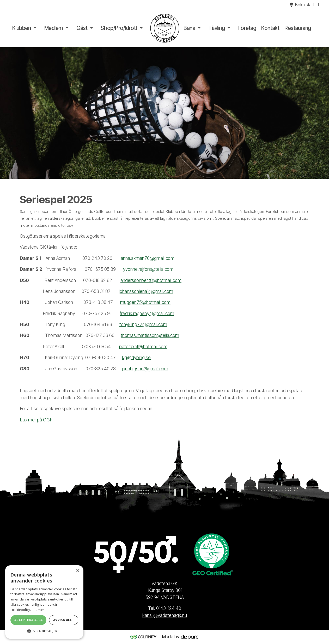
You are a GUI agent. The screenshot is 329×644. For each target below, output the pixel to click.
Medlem (54, 28)
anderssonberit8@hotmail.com (151, 280)
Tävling (217, 28)
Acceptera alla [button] (29, 620)
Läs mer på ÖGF (36, 420)
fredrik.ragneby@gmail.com (147, 313)
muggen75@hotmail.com (145, 302)
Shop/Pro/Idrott (119, 28)
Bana (189, 28)
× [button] (78, 571)
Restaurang (298, 28)
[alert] (44, 602)
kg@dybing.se (136, 357)
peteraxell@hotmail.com (143, 346)
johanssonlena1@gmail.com (146, 291)
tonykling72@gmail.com (143, 324)
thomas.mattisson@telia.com (150, 335)
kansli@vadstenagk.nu (165, 615)
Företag (247, 28)
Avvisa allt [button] (64, 620)
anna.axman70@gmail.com (148, 258)
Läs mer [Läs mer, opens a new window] (38, 610)
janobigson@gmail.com (145, 369)
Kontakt (270, 28)
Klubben (22, 28)
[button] (44, 631)
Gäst (82, 28)
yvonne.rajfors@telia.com (148, 269)
